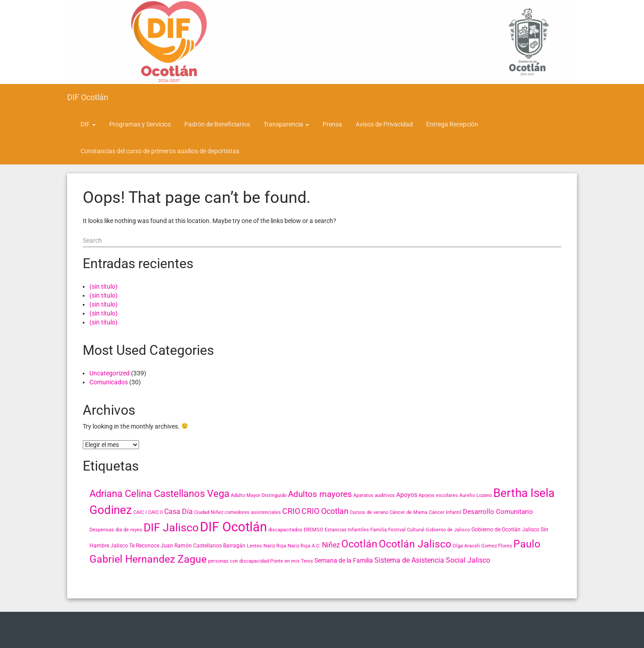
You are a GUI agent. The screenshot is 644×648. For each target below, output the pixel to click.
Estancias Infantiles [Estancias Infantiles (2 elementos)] (347, 530)
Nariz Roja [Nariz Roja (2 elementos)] (275, 546)
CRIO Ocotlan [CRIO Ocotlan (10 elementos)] (325, 511)
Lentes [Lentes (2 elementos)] (254, 546)
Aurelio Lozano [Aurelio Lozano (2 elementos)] (476, 495)
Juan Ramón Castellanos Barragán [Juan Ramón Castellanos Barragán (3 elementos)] (203, 546)
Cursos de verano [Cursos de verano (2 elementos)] (369, 512)
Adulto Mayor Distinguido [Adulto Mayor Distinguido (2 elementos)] (259, 495)
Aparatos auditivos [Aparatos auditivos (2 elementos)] (374, 495)
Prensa (332, 124)
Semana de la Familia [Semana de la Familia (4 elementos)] (344, 560)
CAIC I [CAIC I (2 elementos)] (140, 512)
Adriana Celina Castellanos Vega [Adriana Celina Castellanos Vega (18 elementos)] (159, 494)
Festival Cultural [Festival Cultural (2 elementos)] (406, 530)
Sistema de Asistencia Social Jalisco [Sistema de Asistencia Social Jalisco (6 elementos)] (432, 560)
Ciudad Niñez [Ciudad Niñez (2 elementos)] (209, 512)
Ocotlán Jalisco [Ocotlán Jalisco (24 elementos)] (415, 544)
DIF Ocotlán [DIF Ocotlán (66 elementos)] (233, 527)
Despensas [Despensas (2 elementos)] (102, 530)
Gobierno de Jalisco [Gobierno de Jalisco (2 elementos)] (448, 530)
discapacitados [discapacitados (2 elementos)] (285, 530)
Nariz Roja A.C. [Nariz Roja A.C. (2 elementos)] (304, 546)
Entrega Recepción (452, 124)
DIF (88, 124)
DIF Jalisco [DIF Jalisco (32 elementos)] (171, 528)
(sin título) (104, 286)
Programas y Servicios (140, 124)
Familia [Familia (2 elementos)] (379, 530)
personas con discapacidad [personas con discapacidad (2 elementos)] (238, 561)
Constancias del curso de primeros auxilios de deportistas (160, 151)
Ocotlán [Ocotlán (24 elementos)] (359, 544)
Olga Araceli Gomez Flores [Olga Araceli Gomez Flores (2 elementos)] (482, 546)
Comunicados (109, 382)
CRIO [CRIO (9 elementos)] (291, 511)
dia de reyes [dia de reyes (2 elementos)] (129, 530)
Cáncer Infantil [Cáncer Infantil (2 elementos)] (445, 512)
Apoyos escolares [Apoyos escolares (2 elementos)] (438, 495)
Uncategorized (110, 373)
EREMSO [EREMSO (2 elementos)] (314, 530)
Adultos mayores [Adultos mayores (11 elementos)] (320, 494)
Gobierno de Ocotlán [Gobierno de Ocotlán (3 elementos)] (496, 530)
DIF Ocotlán (88, 97)
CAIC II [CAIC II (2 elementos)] (155, 512)
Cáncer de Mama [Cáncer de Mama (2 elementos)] (409, 512)
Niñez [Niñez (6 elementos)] (331, 545)
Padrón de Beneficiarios (217, 124)
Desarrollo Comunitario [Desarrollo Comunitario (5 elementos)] (498, 512)
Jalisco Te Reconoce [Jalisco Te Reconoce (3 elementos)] (135, 546)
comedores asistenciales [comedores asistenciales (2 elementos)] (253, 512)
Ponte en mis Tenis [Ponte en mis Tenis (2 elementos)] (292, 561)
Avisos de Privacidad (384, 124)
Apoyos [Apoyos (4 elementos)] (407, 495)
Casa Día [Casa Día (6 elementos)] (178, 511)
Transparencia (286, 124)
